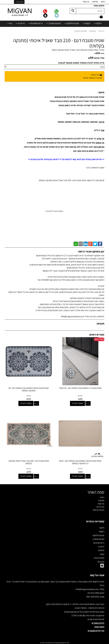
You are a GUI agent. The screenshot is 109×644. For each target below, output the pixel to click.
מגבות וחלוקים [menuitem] (72, 23)
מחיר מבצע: (99, 58)
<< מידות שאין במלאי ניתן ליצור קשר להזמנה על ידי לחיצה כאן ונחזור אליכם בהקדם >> (66, 159)
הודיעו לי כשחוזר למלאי (93, 78)
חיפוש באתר (99, 6)
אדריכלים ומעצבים (96, 630)
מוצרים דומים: (97, 335)
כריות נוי (101, 546)
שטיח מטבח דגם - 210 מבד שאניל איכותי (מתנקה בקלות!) (59, 43)
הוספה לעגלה (78, 403)
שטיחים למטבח (81, 31)
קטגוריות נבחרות (95, 521)
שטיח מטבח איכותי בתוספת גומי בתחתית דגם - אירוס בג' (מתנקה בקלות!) (80, 462)
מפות (102, 554)
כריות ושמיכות (99, 542)
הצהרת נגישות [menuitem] (99, 509)
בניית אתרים (44, 642)
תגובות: (100, 323)
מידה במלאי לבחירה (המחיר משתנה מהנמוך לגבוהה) (81, 63)
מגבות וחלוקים (98, 535)
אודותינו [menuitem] (95, 2)
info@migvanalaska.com (87, 589)
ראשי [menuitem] (103, 2)
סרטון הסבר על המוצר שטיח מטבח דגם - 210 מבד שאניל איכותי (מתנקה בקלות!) (72, 180)
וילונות (102, 527)
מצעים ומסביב (98, 539)
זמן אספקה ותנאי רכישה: (91, 251)
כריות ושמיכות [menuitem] (36, 23)
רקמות (102, 531)
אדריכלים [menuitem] (100, 506)
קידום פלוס (51, 642)
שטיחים (93, 31)
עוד (10, 23)
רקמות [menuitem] (87, 23)
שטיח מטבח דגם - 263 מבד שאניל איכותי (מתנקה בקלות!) (29, 462)
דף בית (101, 31)
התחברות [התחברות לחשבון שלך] (19, 2)
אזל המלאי (95, 75)
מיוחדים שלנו (99, 557)
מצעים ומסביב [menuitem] (54, 23)
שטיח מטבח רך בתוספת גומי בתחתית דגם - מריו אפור (81, 388)
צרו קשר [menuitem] (86, 2)
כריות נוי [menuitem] (20, 23)
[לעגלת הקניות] (101, 17)
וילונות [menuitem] (98, 23)
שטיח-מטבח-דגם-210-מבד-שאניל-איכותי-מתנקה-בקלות (75, 50)
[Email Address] (102, 566)
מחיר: (99, 53)
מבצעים (101, 561)
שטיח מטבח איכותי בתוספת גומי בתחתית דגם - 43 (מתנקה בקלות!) (29, 389)
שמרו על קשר (97, 575)
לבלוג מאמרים (98, 622)
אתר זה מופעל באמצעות (55, 642)
